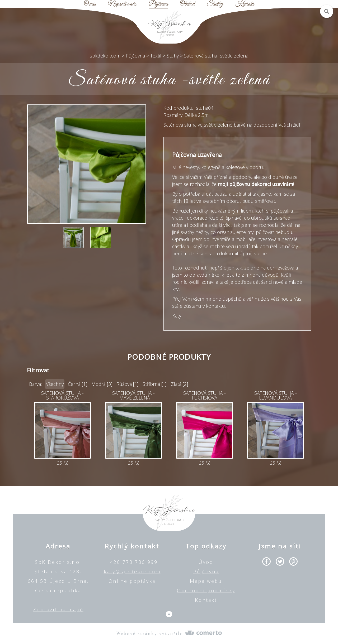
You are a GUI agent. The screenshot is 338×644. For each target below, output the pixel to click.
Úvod (206, 562)
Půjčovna (158, 4)
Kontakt (245, 4)
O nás (90, 4)
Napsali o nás (122, 4)
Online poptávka (132, 581)
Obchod (187, 4)
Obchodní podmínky (206, 590)
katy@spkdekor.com (132, 571)
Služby (215, 4)
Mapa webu (206, 581)
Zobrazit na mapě (58, 609)
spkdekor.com (105, 56)
